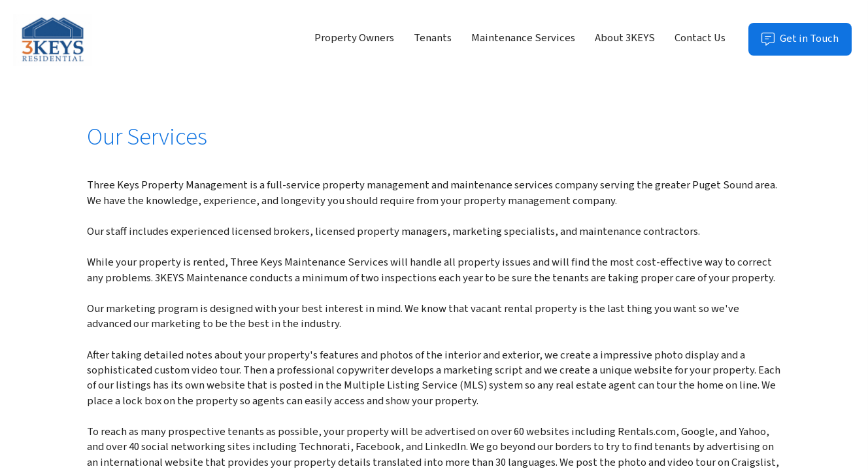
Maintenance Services (523, 38)
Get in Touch (807, 43)
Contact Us (700, 38)
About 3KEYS (625, 38)
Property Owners (354, 38)
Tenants (433, 38)
